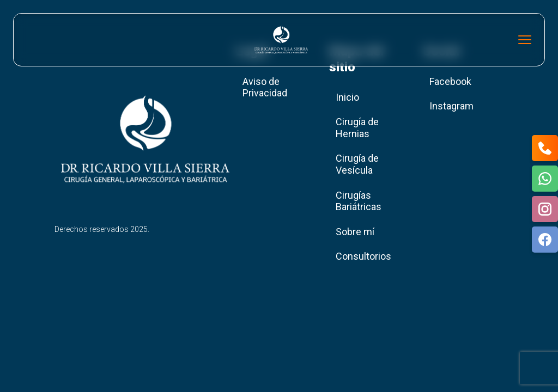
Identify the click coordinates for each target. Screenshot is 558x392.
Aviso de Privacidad (265, 87)
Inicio (347, 97)
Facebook (450, 81)
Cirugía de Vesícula (357, 164)
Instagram (451, 106)
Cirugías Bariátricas (359, 201)
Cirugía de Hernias (357, 128)
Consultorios (363, 256)
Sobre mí (355, 232)
